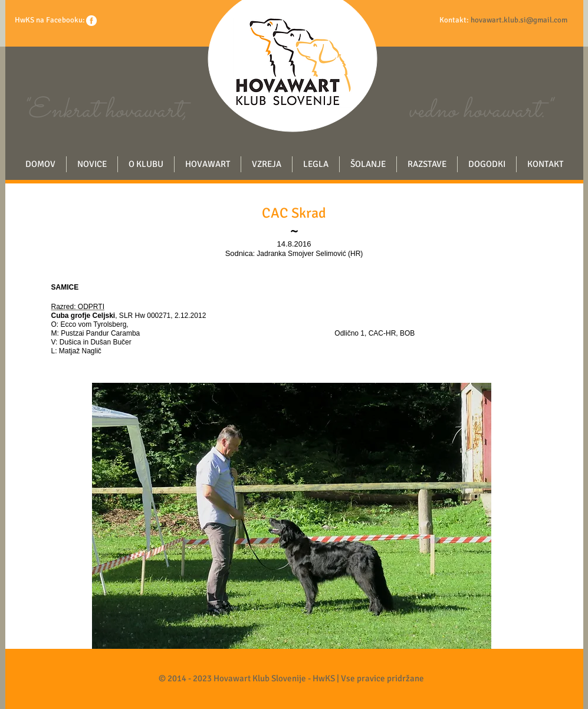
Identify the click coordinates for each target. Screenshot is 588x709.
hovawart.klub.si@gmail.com (519, 20)
